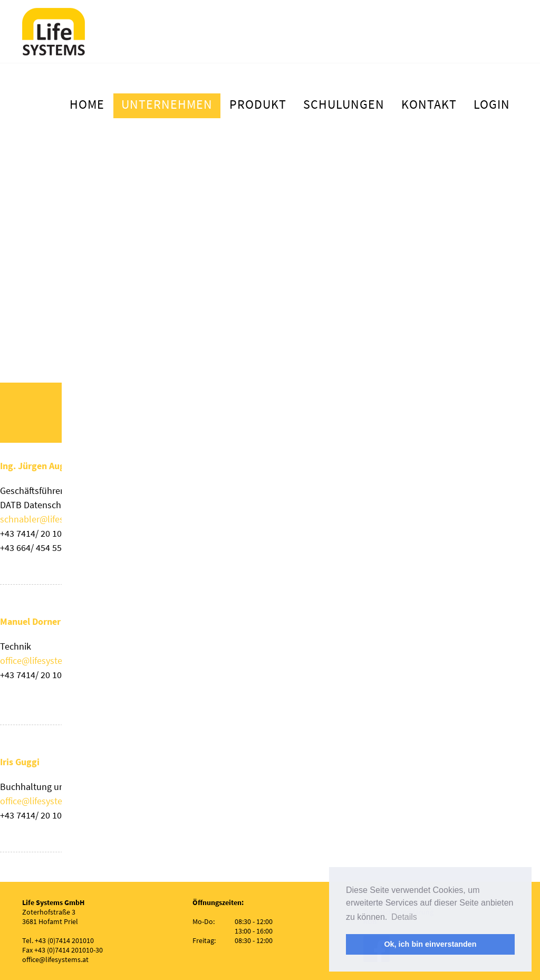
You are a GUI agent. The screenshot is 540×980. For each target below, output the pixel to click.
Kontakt (429, 104)
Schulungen (344, 104)
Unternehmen (167, 104)
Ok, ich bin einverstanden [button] (430, 944)
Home (87, 104)
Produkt (258, 104)
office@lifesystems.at (42, 660)
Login (492, 104)
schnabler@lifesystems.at (51, 519)
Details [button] (404, 917)
